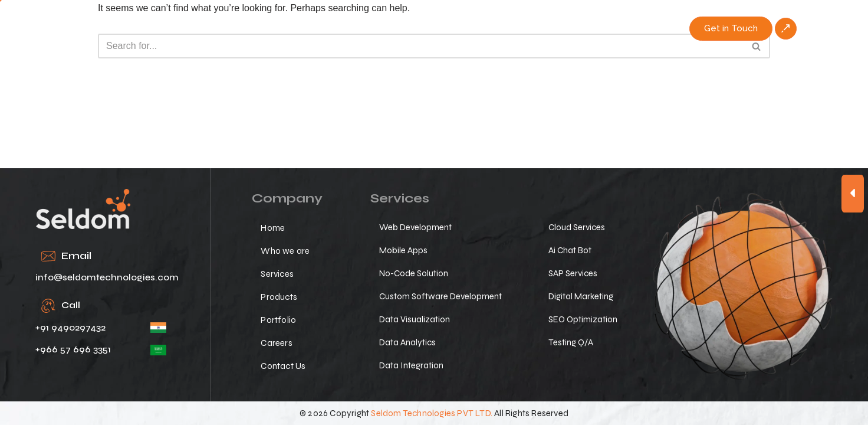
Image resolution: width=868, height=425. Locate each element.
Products (441, 28)
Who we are (312, 28)
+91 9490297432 (70, 327)
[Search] (421, 46)
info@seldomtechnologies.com (107, 277)
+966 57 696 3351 (73, 349)
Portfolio (502, 28)
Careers (560, 28)
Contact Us (625, 28)
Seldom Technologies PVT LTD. (432, 413)
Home (249, 28)
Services (380, 28)
